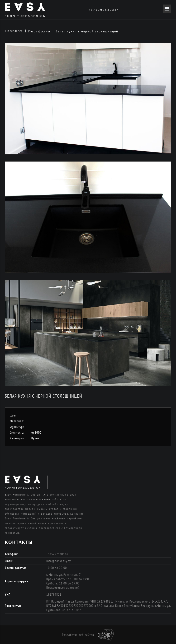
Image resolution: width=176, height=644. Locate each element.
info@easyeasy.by (59, 561)
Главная (14, 31)
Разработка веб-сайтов (88, 635)
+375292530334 (104, 10)
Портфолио (39, 31)
